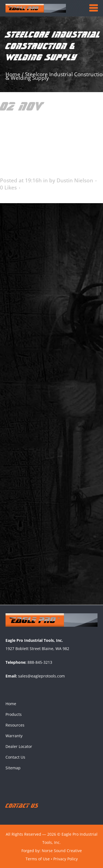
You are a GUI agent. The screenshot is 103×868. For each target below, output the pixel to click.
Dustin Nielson (75, 180)
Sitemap (13, 768)
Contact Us (15, 757)
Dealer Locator (19, 746)
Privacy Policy (66, 858)
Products (14, 714)
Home (11, 703)
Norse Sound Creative (62, 850)
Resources (15, 725)
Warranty (14, 735)
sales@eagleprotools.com (41, 676)
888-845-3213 (40, 662)
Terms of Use (38, 858)
